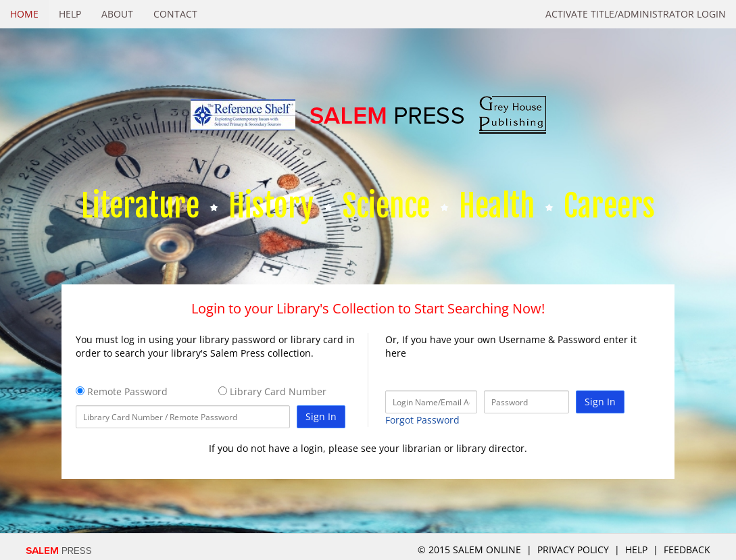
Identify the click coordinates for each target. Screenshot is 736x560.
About (117, 14)
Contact (175, 14)
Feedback (687, 550)
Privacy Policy (573, 550)
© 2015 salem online (471, 550)
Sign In (321, 416)
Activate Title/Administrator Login (636, 14)
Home (24, 14)
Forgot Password (422, 420)
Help (70, 14)
